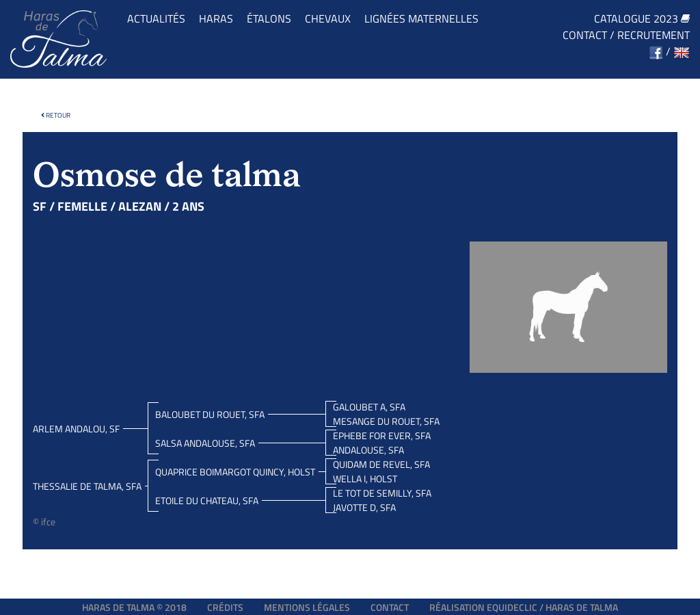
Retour (56, 115)
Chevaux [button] (328, 18)
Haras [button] (216, 18)
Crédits (225, 607)
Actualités (156, 18)
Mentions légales (307, 607)
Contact (585, 35)
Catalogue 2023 (642, 18)
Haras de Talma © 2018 (134, 607)
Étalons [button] (269, 18)
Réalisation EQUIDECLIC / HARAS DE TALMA (524, 607)
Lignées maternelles (421, 18)
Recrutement (654, 35)
